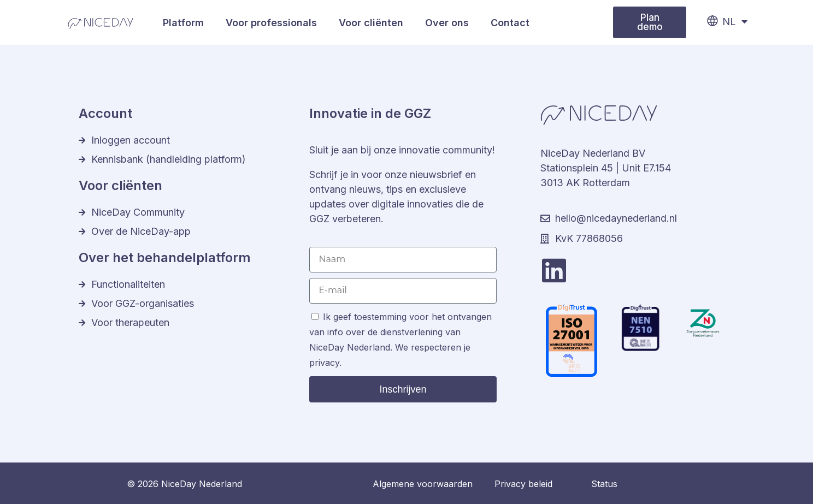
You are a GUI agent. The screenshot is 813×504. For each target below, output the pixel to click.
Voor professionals (271, 23)
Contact (510, 23)
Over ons (447, 23)
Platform (183, 23)
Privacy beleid (523, 484)
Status (604, 484)
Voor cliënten (371, 23)
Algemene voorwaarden (423, 484)
